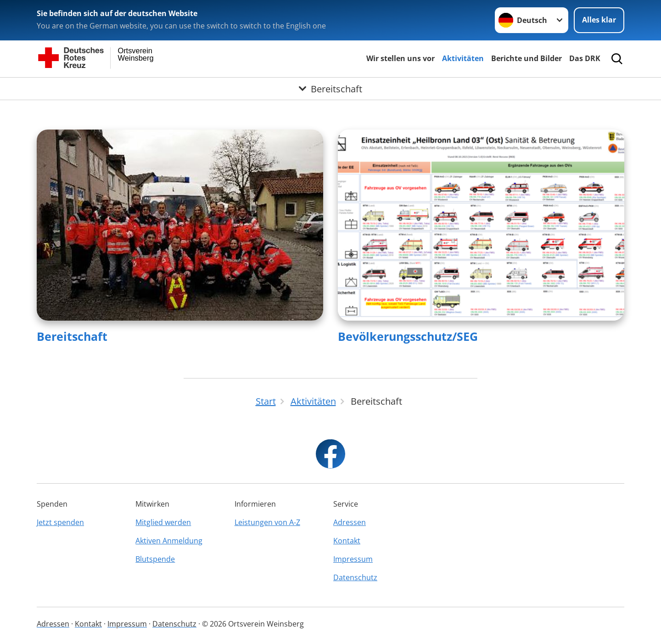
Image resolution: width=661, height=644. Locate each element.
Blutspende (155, 559)
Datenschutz (355, 577)
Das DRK (585, 58)
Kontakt (347, 541)
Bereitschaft (72, 336)
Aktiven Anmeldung (169, 541)
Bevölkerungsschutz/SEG (408, 336)
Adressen (350, 522)
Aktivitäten (463, 58)
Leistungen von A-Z (267, 522)
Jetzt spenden (60, 522)
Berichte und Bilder (527, 58)
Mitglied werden (163, 522)
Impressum (353, 559)
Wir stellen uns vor (401, 58)
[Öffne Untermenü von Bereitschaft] (330, 89)
